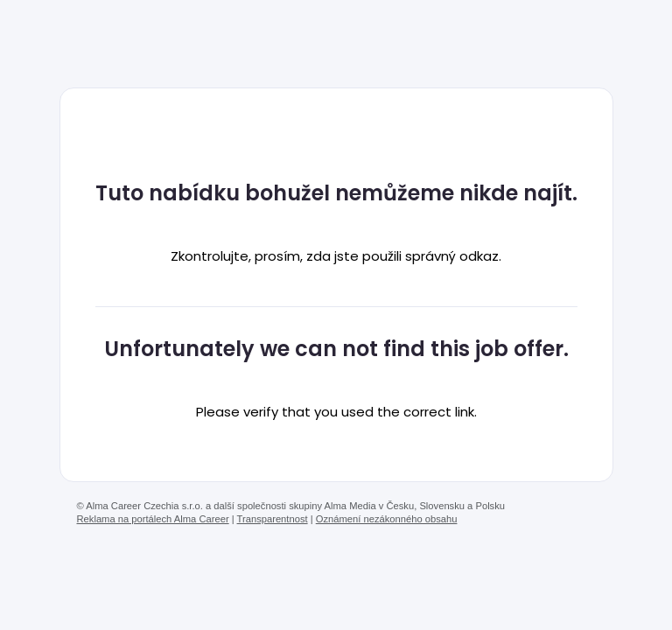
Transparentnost (273, 519)
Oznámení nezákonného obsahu (387, 519)
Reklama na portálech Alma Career (153, 519)
